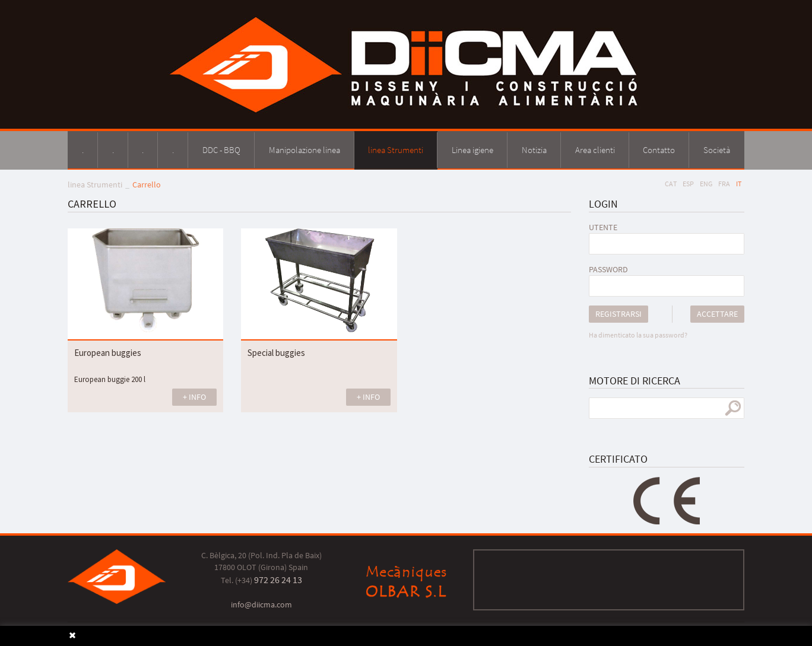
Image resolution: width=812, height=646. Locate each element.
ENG (706, 184)
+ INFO (194, 397)
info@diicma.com (261, 604)
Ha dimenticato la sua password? (638, 335)
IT (739, 184)
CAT (671, 184)
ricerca (733, 408)
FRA (724, 184)
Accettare (717, 314)
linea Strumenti (95, 184)
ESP (688, 184)
